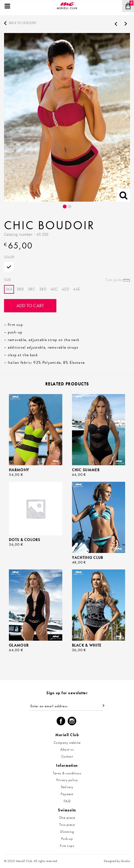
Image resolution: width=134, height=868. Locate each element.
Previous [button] (8, 117)
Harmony (19, 470)
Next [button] (126, 117)
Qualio (125, 861)
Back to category (23, 23)
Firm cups (67, 846)
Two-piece (67, 825)
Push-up (67, 839)
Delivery (67, 787)
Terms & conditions (67, 773)
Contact (67, 756)
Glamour (19, 645)
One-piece (67, 818)
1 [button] (65, 207)
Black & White (87, 645)
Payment (67, 794)
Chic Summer (86, 470)
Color (9, 257)
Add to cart (30, 305)
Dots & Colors (25, 540)
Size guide (114, 280)
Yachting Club (88, 558)
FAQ (67, 801)
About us (67, 749)
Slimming (67, 832)
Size (67, 280)
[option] (67, 117)
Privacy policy (67, 780)
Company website (67, 743)
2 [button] (70, 207)
